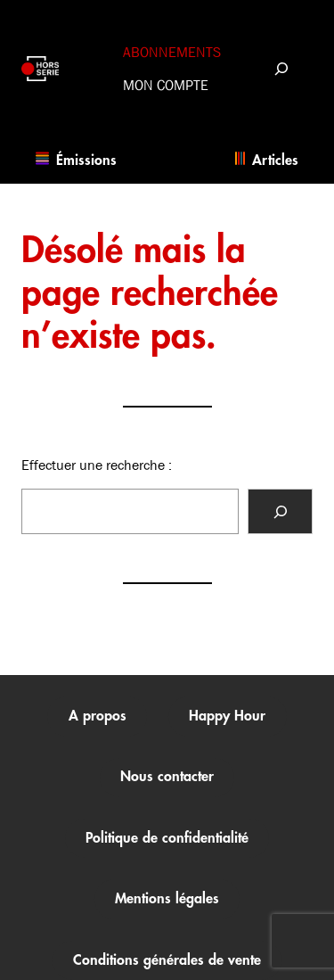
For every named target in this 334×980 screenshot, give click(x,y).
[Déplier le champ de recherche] (281, 68)
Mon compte (166, 85)
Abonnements (172, 52)
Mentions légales (167, 899)
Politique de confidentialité (167, 838)
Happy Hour (227, 716)
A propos (98, 716)
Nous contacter (167, 777)
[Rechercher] (280, 511)
